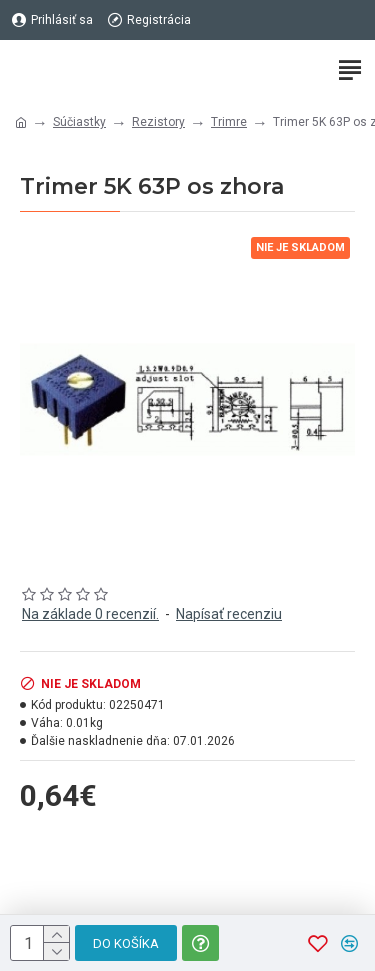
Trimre (229, 122)
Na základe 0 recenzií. (90, 614)
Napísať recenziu (229, 614)
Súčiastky (79, 122)
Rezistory (158, 122)
